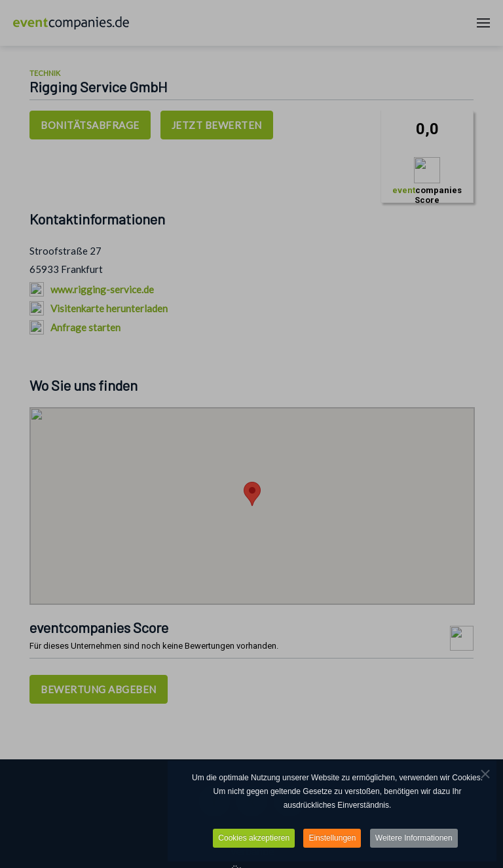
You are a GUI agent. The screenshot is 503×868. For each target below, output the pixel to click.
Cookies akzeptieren (254, 839)
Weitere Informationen (414, 839)
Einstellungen (332, 839)
